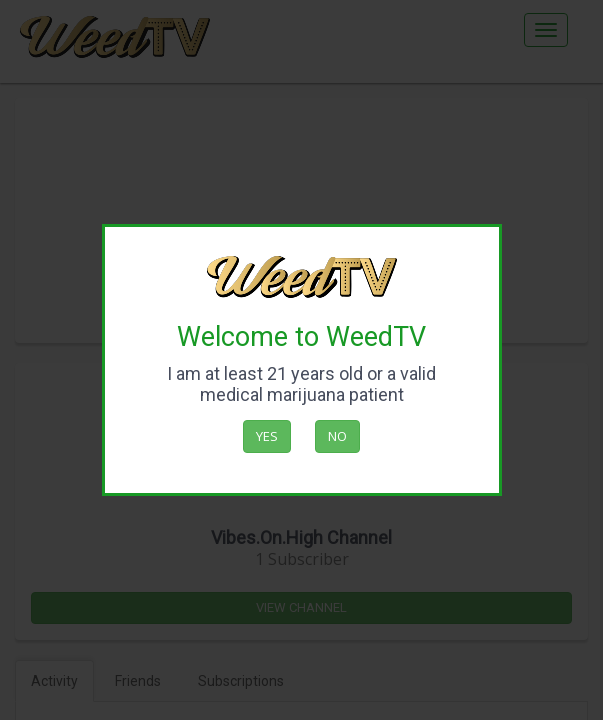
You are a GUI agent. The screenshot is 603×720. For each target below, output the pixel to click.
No (337, 436)
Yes (267, 436)
